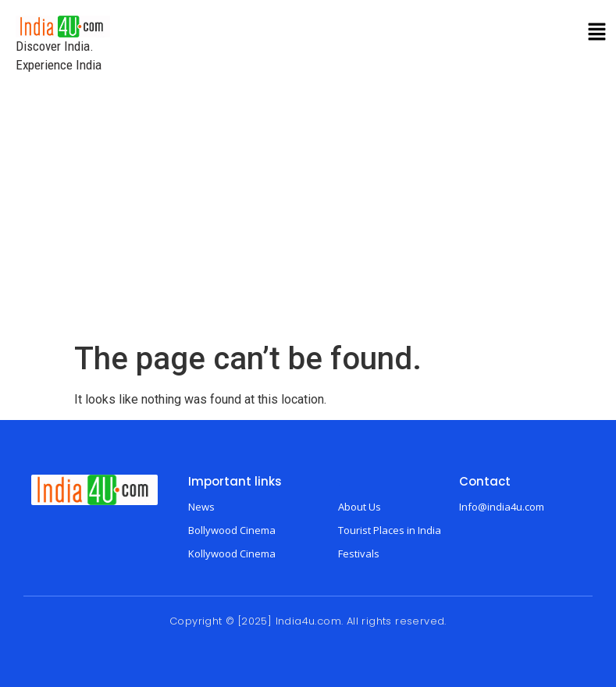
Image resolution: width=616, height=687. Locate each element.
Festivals (359, 554)
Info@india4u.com (502, 507)
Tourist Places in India (390, 530)
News (201, 507)
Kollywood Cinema (232, 554)
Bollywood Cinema (232, 530)
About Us (360, 507)
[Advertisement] (308, 223)
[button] (597, 33)
